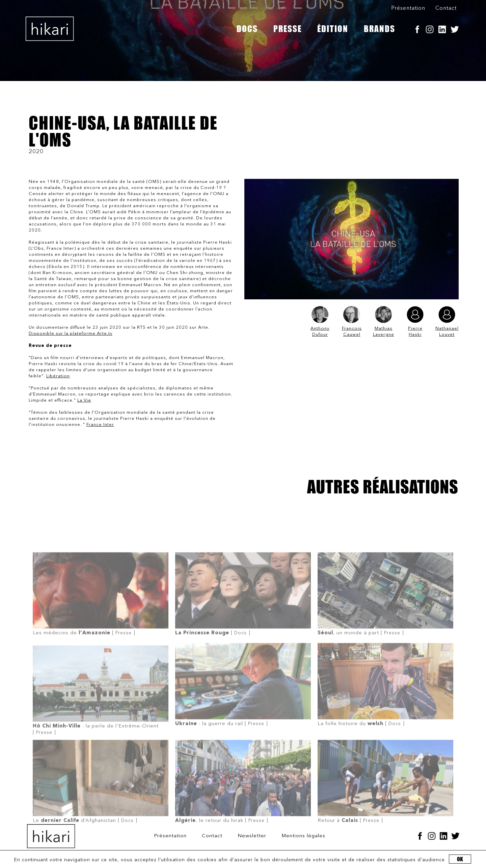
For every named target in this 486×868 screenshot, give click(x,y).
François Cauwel (352, 321)
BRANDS (380, 29)
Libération (58, 376)
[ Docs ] (243, 611)
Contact (446, 8)
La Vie (84, 400)
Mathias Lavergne (384, 321)
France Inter (100, 425)
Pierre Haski (415, 321)
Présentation (408, 8)
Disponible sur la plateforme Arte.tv (71, 334)
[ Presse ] (101, 611)
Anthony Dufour (320, 321)
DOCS (247, 29)
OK (460, 859)
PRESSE (288, 29)
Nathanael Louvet (447, 321)
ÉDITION (333, 29)
